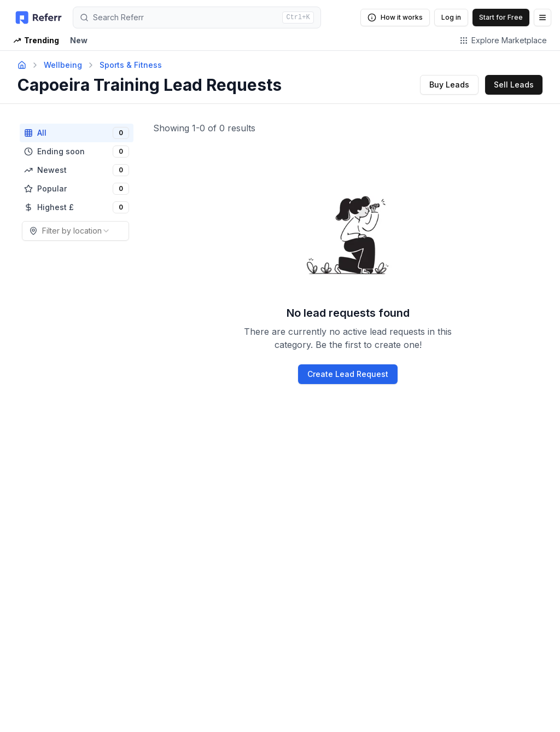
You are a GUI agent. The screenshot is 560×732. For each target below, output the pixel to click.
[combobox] (75, 231)
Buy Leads (449, 85)
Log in (451, 17)
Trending (36, 40)
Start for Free (501, 17)
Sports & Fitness (131, 65)
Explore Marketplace (503, 40)
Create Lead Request (348, 374)
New (79, 40)
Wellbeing (63, 65)
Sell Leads (514, 85)
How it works (395, 18)
